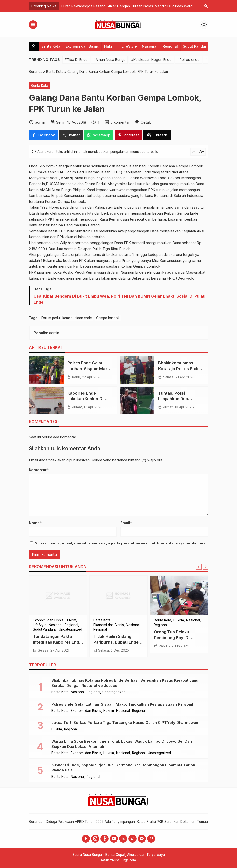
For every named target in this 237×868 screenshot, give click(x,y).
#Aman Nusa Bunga (109, 60)
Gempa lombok (108, 318)
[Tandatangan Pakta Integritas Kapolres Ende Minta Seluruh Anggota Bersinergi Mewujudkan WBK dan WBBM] (58, 595)
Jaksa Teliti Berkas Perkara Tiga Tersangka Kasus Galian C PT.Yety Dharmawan (125, 723)
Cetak (146, 122)
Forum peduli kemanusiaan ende (67, 318)
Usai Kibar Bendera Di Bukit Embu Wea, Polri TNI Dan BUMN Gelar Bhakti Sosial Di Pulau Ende (119, 299)
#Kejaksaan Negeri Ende (151, 60)
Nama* (35, 523)
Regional (170, 46)
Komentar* (39, 470)
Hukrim (110, 46)
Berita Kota (51, 46)
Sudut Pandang (196, 46)
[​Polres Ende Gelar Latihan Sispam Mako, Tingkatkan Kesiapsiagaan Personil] (46, 370)
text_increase (202, 152)
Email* (126, 523)
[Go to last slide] (199, 567)
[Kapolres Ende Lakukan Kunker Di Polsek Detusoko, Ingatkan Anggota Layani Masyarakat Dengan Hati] (46, 400)
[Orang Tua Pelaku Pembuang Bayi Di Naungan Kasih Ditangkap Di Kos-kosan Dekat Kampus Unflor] (179, 595)
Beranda (36, 822)
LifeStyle (129, 46)
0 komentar (120, 122)
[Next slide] (206, 567)
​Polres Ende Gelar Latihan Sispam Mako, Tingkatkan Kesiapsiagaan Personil (122, 704)
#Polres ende (188, 60)
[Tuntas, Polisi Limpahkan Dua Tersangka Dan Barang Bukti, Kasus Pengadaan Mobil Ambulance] (137, 400)
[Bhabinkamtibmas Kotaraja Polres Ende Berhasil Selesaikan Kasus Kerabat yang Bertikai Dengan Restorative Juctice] (137, 370)
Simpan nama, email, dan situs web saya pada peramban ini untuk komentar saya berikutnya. (121, 543)
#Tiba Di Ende (76, 60)
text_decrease (194, 152)
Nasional (150, 46)
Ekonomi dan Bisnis (82, 46)
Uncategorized (70, 630)
